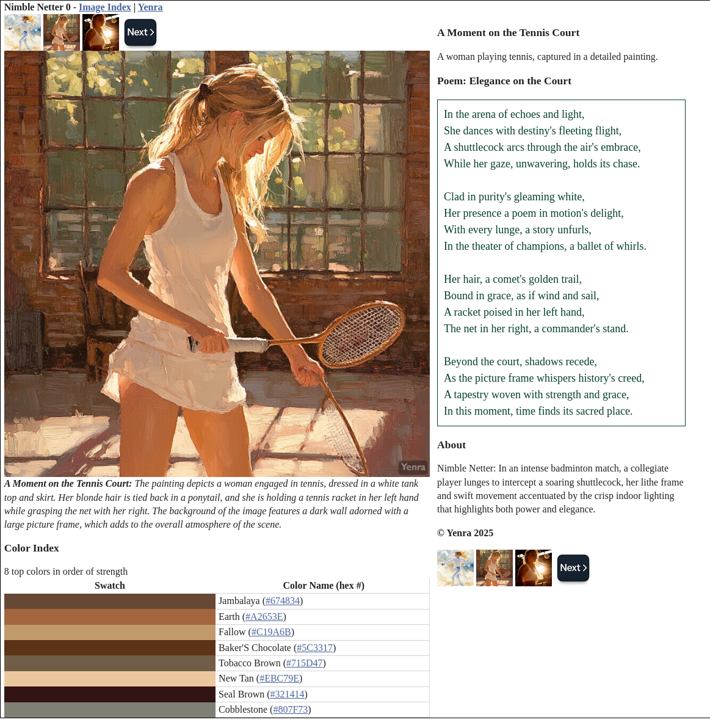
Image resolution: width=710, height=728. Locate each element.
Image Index (105, 7)
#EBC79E (279, 678)
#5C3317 (315, 648)
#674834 (283, 601)
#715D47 (305, 663)
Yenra (150, 7)
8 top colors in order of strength (66, 571)
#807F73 (290, 709)
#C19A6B (271, 632)
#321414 (288, 694)
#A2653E (264, 617)
